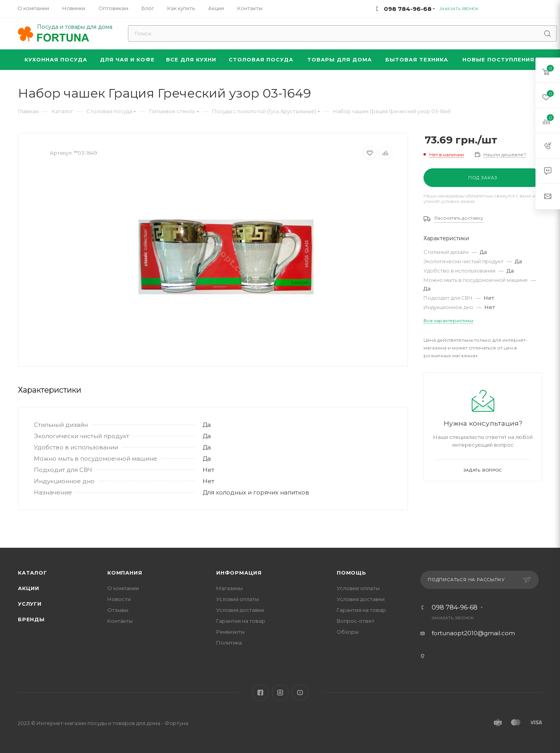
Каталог (32, 573)
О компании (123, 588)
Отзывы (118, 610)
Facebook (260, 693)
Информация (239, 573)
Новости (119, 599)
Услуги (30, 604)
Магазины (229, 588)
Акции (29, 588)
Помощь (352, 573)
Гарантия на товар (241, 621)
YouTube (300, 693)
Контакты (120, 621)
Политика (229, 643)
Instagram (280, 693)
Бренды (31, 619)
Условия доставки (240, 610)
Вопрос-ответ (356, 621)
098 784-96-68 (455, 608)
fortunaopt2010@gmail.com (473, 633)
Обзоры (348, 632)
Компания (125, 573)
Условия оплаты (238, 599)
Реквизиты (230, 632)
